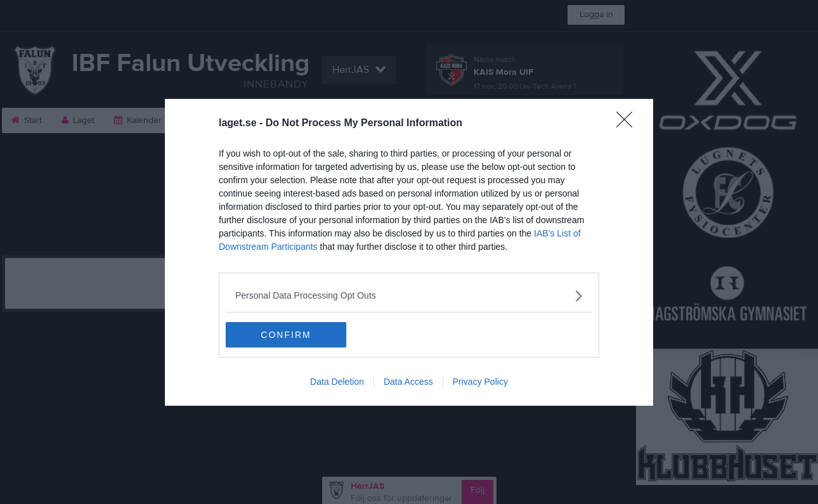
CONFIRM (286, 335)
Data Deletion (337, 382)
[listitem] (409, 296)
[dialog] (409, 252)
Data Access (408, 382)
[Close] (628, 124)
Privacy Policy (480, 382)
